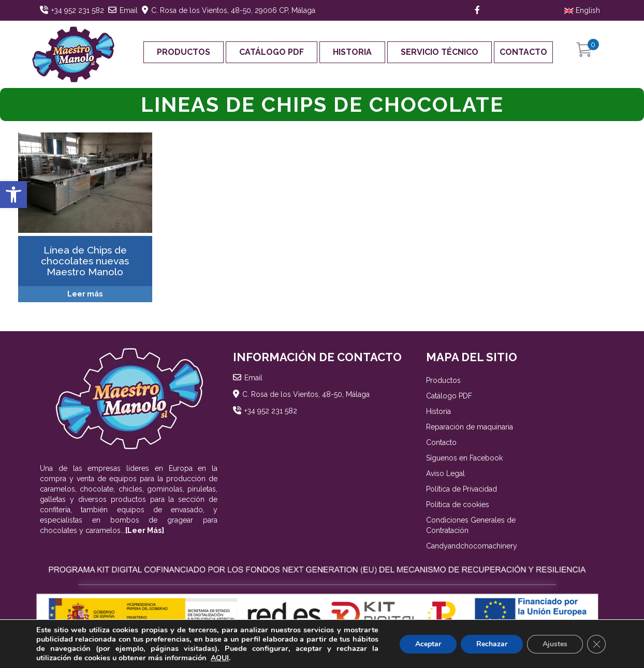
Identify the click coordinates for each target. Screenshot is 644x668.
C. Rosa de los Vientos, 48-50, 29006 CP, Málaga (233, 10)
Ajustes (555, 644)
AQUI (220, 658)
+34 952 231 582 (78, 10)
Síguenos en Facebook (464, 458)
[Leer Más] (145, 530)
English (582, 10)
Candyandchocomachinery (472, 546)
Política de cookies (458, 504)
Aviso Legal (445, 473)
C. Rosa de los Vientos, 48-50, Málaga (306, 394)
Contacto (523, 52)
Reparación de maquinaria (470, 427)
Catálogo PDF (272, 52)
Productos (184, 52)
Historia (352, 52)
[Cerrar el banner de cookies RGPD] (596, 644)
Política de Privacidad (462, 489)
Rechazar (492, 644)
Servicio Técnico (440, 52)
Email (129, 10)
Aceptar (428, 644)
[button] (13, 195)
